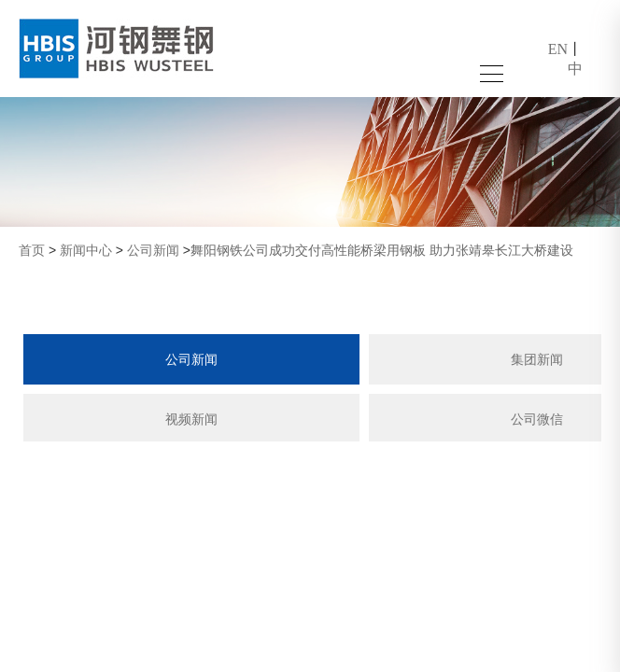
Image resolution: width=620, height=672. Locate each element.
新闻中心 (86, 250)
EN (558, 49)
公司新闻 (153, 250)
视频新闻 (191, 419)
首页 (32, 250)
